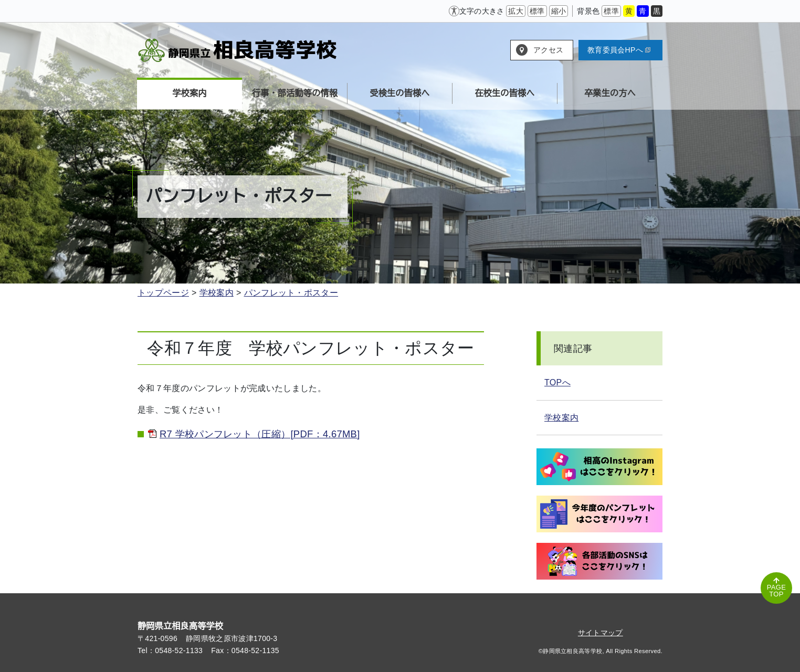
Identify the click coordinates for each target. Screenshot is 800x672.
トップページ (163, 293)
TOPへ (557, 382)
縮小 (559, 11)
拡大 (516, 11)
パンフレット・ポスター (291, 293)
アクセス (548, 50)
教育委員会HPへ (619, 50)
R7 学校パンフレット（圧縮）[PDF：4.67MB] (260, 434)
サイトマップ (601, 633)
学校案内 (217, 293)
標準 (537, 11)
